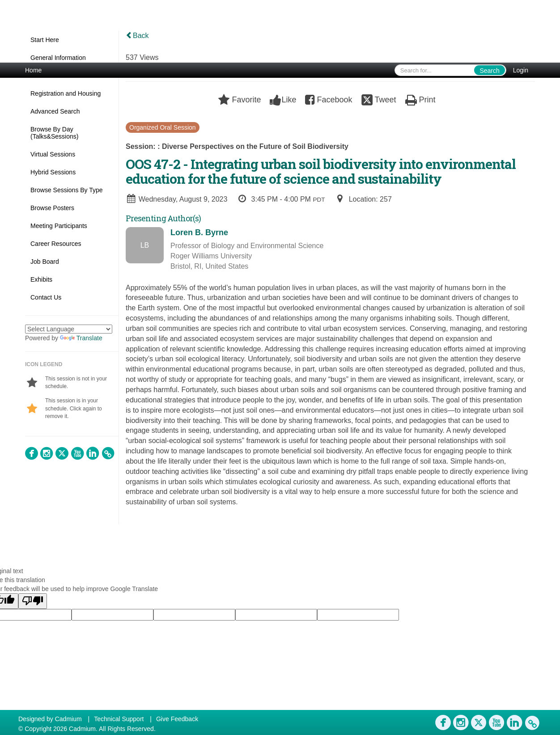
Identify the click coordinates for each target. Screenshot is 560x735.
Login (521, 70)
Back (137, 36)
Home (33, 70)
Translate (81, 338)
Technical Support (119, 719)
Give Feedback (177, 719)
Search (489, 71)
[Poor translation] (33, 601)
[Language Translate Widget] (69, 329)
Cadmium (68, 719)
